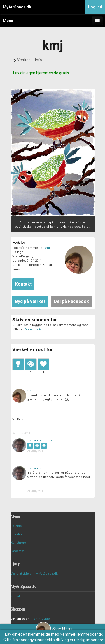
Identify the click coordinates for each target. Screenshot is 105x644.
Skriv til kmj (54, 629)
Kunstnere (18, 543)
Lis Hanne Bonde (40, 440)
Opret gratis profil (37, 330)
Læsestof (17, 551)
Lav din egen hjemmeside (28, 634)
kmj (47, 248)
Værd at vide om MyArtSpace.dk (34, 574)
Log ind (95, 7)
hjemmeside (40, 619)
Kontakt (16, 596)
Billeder (16, 534)
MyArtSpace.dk (17, 7)
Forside (16, 526)
